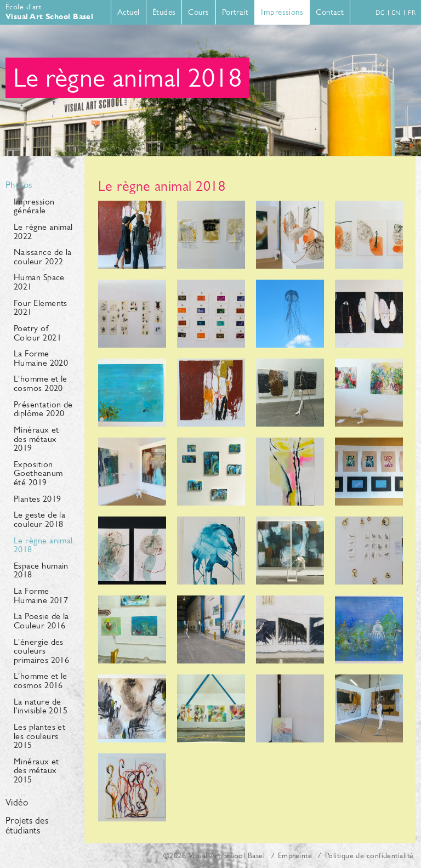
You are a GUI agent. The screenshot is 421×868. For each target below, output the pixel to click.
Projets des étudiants (27, 826)
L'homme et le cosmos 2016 (41, 680)
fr (412, 13)
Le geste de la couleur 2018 (39, 519)
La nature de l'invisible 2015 (41, 706)
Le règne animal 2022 (43, 231)
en (396, 13)
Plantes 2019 (37, 499)
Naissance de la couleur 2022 (43, 257)
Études (164, 12)
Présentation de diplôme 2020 (43, 409)
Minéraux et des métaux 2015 (36, 770)
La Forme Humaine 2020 (41, 358)
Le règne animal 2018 (43, 545)
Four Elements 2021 (41, 308)
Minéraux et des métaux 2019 (36, 439)
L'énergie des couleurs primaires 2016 (41, 651)
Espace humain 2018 (41, 570)
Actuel (129, 12)
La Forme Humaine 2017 (41, 595)
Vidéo (17, 803)
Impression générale (34, 206)
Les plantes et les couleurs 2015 (39, 736)
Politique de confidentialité (369, 855)
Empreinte (295, 855)
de (380, 13)
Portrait (235, 12)
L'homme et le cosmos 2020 (41, 383)
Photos (19, 185)
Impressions (282, 12)
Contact (330, 12)
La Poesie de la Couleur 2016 (41, 621)
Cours (198, 12)
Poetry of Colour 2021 (38, 333)
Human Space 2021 (39, 282)
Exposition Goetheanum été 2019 (38, 473)
